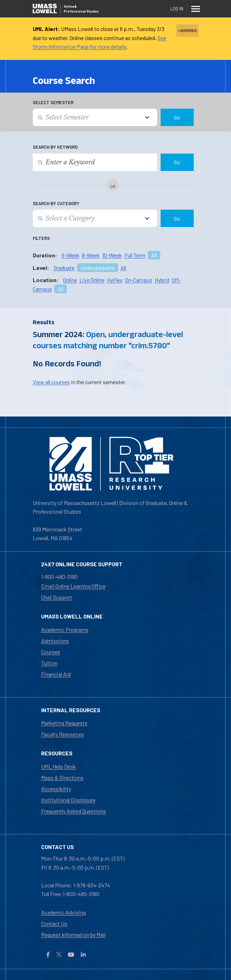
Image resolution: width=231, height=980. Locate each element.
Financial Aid (56, 674)
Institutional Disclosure (68, 800)
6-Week (71, 255)
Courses (51, 652)
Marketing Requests (64, 723)
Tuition (49, 663)
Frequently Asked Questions (74, 811)
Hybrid (162, 280)
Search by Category (56, 203)
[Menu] (196, 9)
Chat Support (57, 597)
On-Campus (139, 280)
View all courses (51, 382)
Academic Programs (65, 629)
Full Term (135, 255)
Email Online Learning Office (73, 586)
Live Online (92, 280)
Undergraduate (98, 268)
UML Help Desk (59, 766)
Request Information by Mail (73, 935)
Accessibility (56, 789)
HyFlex (115, 280)
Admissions (55, 641)
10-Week (112, 255)
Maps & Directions (62, 777)
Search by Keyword (55, 147)
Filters (41, 238)
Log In (177, 9)
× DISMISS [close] (187, 30)
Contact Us (54, 923)
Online (70, 280)
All (154, 255)
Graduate (64, 268)
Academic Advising (63, 912)
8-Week (91, 255)
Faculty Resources (63, 734)
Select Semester (53, 102)
